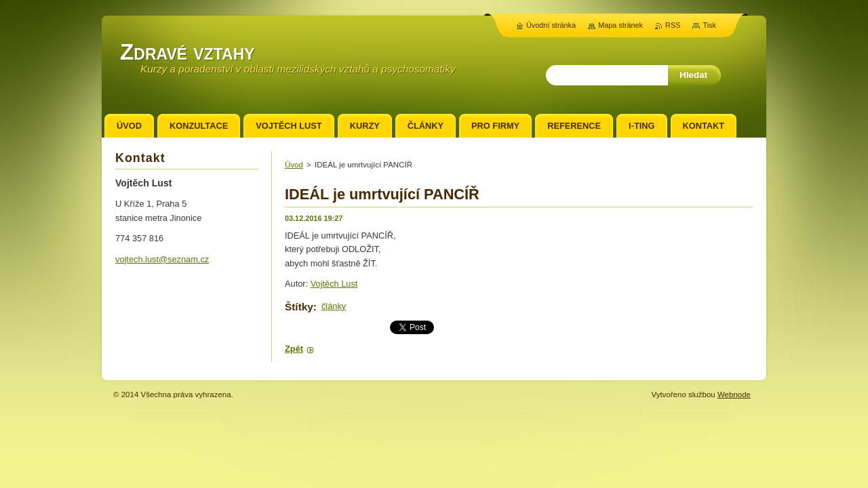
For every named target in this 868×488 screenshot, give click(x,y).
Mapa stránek (620, 25)
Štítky (299, 307)
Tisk (709, 25)
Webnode (734, 394)
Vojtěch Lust (334, 284)
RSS (673, 25)
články (334, 306)
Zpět (294, 349)
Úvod (294, 165)
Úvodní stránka (551, 25)
